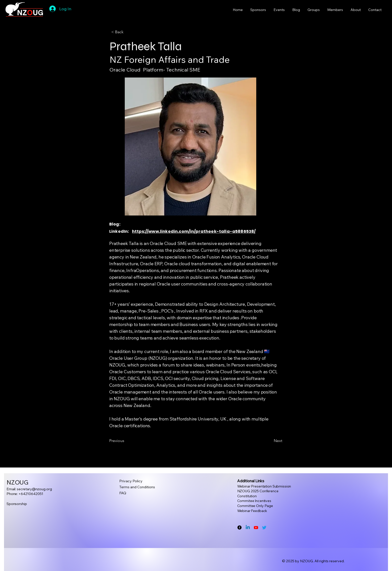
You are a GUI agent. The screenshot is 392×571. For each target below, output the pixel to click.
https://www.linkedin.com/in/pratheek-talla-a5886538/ (194, 231)
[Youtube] (256, 527)
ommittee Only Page (256, 506)
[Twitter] (264, 527)
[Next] (270, 441)
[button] (128, 32)
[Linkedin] (248, 527)
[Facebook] (239, 527)
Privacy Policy (131, 481)
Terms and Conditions (137, 487)
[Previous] (126, 441)
